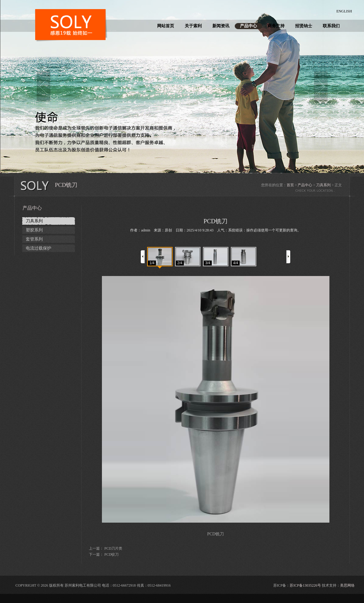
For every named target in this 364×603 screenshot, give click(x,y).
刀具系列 (323, 185)
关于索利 (193, 26)
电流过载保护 (39, 248)
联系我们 (331, 26)
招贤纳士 (304, 26)
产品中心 (248, 26)
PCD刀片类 (113, 548)
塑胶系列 (34, 230)
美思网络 (347, 585)
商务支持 (276, 26)
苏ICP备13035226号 (305, 585)
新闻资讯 (221, 26)
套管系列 (34, 239)
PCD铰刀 (111, 554)
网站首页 (166, 26)
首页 (290, 185)
